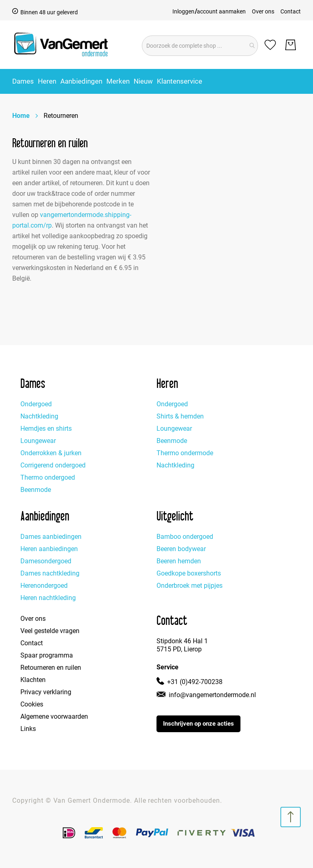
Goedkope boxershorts (189, 573)
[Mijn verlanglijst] (270, 45)
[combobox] (200, 46)
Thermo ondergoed (48, 477)
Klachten (33, 680)
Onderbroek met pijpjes (190, 586)
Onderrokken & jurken (51, 453)
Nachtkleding (39, 416)
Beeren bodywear (181, 549)
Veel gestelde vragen (50, 631)
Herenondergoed (44, 586)
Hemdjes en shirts (46, 428)
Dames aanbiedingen (51, 537)
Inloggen (183, 11)
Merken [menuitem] (118, 81)
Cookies (32, 704)
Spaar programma (47, 655)
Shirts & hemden (180, 416)
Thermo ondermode (185, 453)
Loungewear (38, 441)
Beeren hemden (179, 561)
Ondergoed (36, 404)
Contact (291, 11)
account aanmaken (221, 11)
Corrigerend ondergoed (53, 465)
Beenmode (36, 490)
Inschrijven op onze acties (198, 724)
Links (28, 729)
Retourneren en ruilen (51, 668)
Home (21, 116)
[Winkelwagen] (291, 45)
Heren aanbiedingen (49, 549)
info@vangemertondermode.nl (212, 695)
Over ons (263, 11)
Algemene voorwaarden (54, 716)
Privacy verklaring (46, 692)
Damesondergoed (46, 561)
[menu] (156, 81)
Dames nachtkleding (50, 573)
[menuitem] (23, 81)
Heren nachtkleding (48, 598)
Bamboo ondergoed (185, 537)
